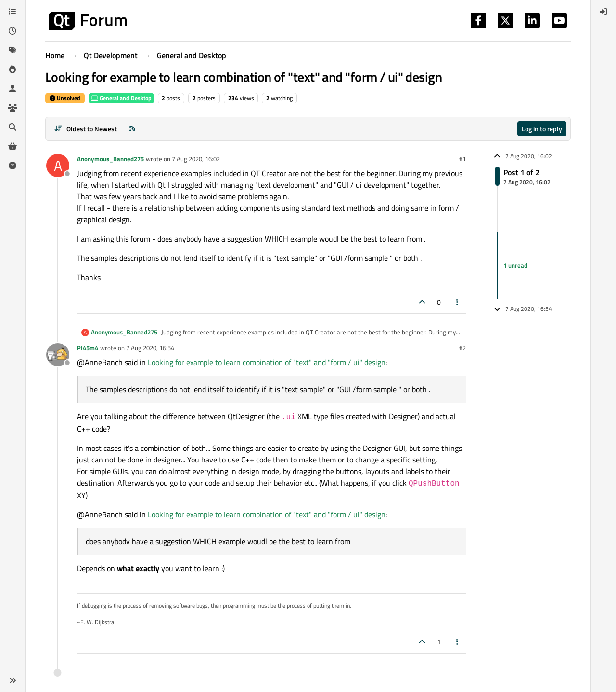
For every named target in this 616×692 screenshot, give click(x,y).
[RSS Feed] (132, 129)
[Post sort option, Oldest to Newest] (85, 129)
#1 (462, 159)
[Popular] (13, 69)
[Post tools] (458, 302)
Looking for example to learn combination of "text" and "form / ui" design (267, 362)
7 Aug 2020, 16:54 (150, 348)
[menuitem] (603, 12)
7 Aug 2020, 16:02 (196, 159)
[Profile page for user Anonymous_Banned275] (58, 166)
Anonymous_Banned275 (110, 159)
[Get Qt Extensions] (13, 146)
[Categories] (13, 12)
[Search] (13, 127)
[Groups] (13, 108)
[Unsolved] (13, 166)
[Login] (603, 12)
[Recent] (13, 31)
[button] (13, 680)
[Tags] (13, 50)
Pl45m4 (88, 348)
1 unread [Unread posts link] (515, 265)
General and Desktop (121, 98)
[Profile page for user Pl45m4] (58, 355)
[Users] (13, 89)
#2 (462, 348)
